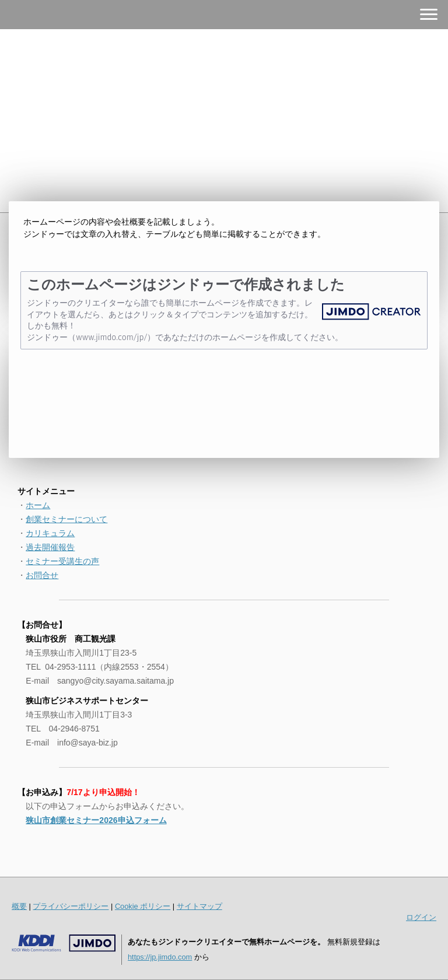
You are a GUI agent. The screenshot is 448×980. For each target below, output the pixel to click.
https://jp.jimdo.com (160, 957)
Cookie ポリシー (143, 906)
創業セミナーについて (66, 519)
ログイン (421, 917)
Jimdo (64, 943)
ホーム (38, 505)
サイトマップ (199, 906)
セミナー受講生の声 (62, 561)
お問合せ (42, 575)
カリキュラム (50, 533)
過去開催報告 (50, 547)
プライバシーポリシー (71, 906)
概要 (19, 906)
